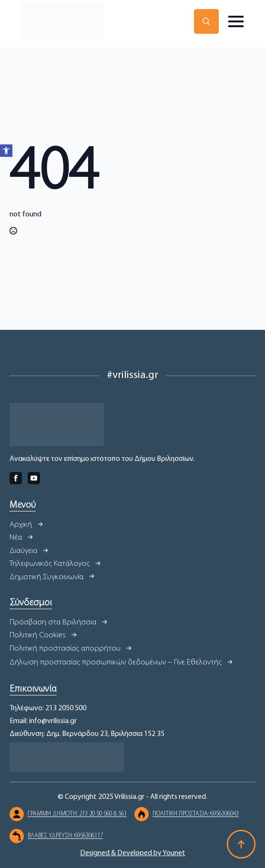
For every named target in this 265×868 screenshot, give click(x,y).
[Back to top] (241, 844)
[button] (6, 151)
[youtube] (34, 478)
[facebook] (16, 478)
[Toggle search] (206, 21)
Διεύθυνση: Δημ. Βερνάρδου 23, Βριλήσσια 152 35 (87, 734)
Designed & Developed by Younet (133, 853)
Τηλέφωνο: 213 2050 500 (48, 708)
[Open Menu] (236, 21)
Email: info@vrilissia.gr (43, 721)
